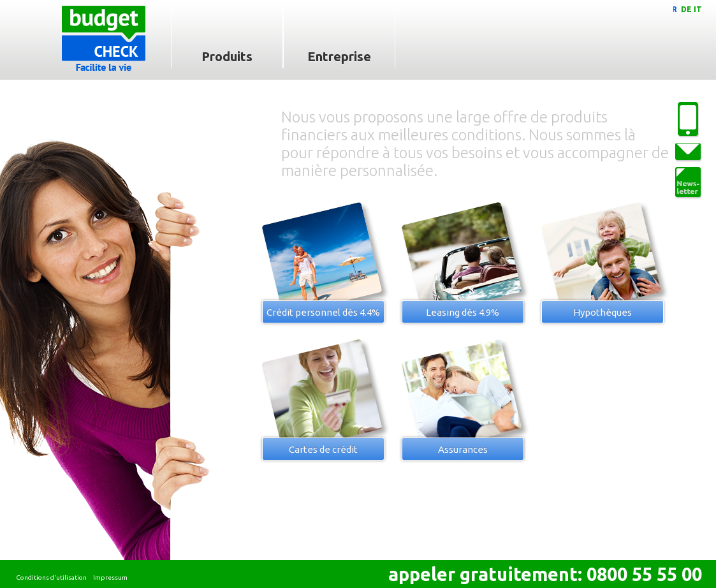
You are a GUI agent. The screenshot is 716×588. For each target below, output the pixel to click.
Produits (227, 56)
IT (698, 9)
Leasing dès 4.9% (463, 312)
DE (686, 9)
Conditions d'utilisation (51, 577)
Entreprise (339, 56)
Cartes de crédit (323, 449)
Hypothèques (603, 312)
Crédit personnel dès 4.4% (323, 312)
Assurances (463, 449)
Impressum (110, 577)
